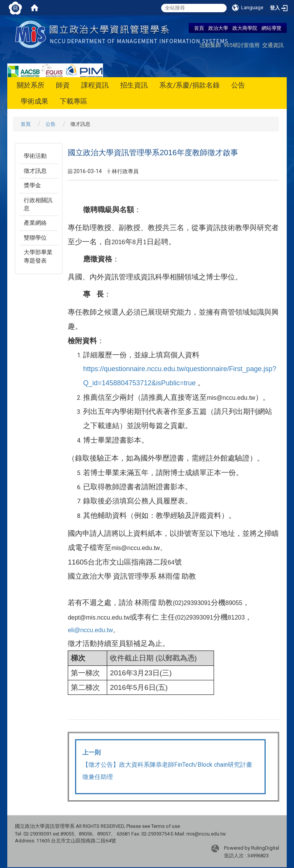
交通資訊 (273, 45)
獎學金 (32, 185)
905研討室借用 (242, 45)
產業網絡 (35, 223)
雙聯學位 (35, 238)
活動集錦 (210, 45)
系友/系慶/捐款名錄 (189, 85)
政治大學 (218, 28)
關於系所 (31, 85)
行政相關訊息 (38, 204)
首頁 (199, 28)
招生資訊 (134, 85)
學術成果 (34, 101)
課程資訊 (95, 85)
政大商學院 (245, 28)
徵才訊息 (35, 171)
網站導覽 (271, 28)
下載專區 (73, 101)
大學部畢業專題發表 (38, 256)
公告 (238, 85)
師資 (63, 85)
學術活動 (35, 156)
